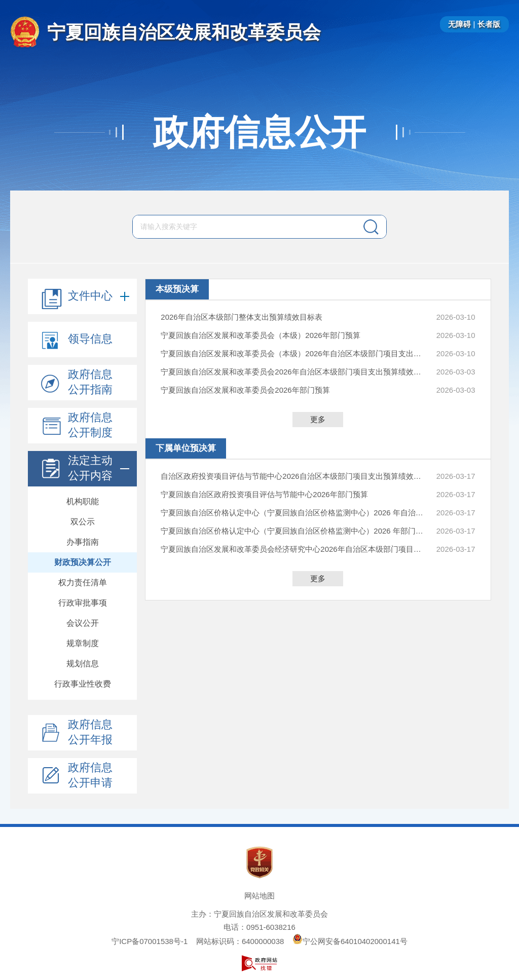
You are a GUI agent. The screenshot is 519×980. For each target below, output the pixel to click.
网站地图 (259, 896)
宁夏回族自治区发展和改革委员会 (184, 32)
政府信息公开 (259, 132)
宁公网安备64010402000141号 (350, 941)
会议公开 (83, 623)
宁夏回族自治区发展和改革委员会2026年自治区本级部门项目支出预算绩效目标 (292, 372)
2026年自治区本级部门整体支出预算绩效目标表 (241, 317)
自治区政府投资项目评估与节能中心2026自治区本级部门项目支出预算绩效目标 (292, 476)
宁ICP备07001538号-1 (150, 941)
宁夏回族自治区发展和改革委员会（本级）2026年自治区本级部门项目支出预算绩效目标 (292, 353)
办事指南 (83, 542)
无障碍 (459, 24)
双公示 (83, 522)
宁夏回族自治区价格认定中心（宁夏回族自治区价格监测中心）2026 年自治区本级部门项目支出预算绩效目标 (292, 513)
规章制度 (83, 643)
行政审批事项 (83, 603)
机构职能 (83, 501)
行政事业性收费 (83, 684)
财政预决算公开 (83, 562)
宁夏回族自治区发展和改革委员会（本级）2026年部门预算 (260, 335)
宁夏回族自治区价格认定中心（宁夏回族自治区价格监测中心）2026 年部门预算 (292, 531)
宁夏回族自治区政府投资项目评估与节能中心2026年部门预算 (264, 494)
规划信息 (83, 664)
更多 (318, 419)
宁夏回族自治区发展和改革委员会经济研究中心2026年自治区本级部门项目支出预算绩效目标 (292, 549)
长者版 (489, 24)
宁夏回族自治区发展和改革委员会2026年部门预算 (245, 390)
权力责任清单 (83, 582)
